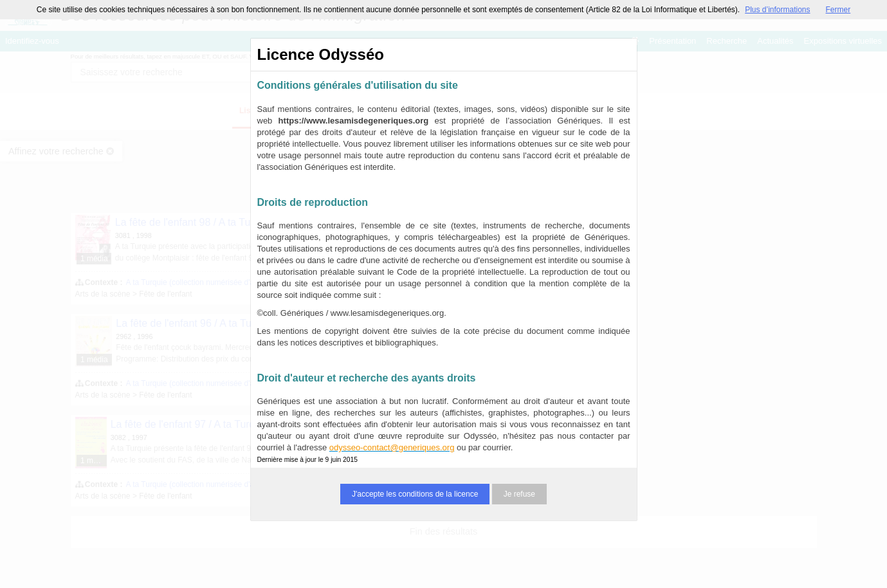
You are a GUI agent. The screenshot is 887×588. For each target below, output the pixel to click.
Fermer (838, 10)
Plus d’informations (777, 10)
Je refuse (519, 494)
